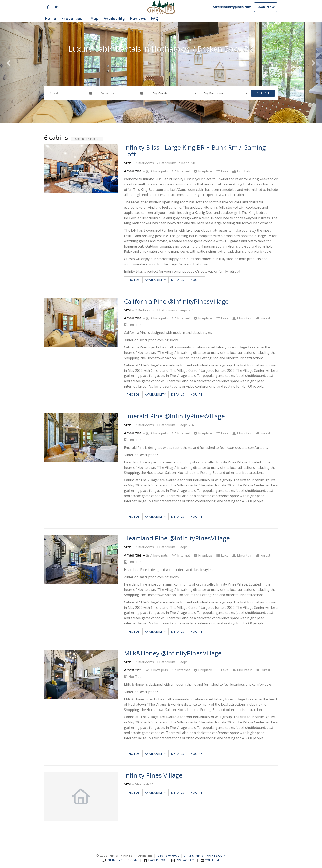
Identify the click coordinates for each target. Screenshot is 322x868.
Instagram (183, 860)
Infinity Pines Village (153, 775)
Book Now (266, 7)
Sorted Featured (87, 139)
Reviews (138, 18)
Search (263, 93)
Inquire (196, 280)
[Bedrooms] (224, 93)
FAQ (155, 18)
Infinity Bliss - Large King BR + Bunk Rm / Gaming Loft (195, 151)
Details (178, 280)
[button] (8, 62)
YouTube (210, 860)
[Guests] (173, 93)
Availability (114, 18)
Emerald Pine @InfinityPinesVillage (174, 416)
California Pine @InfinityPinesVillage (176, 301)
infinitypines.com (120, 860)
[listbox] (161, 62)
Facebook (155, 860)
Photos (133, 280)
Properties (72, 18)
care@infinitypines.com (232, 7)
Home (51, 18)
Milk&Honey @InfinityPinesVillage (173, 653)
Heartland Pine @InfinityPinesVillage (177, 538)
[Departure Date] (119, 93)
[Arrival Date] (68, 93)
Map (95, 18)
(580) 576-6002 (168, 856)
